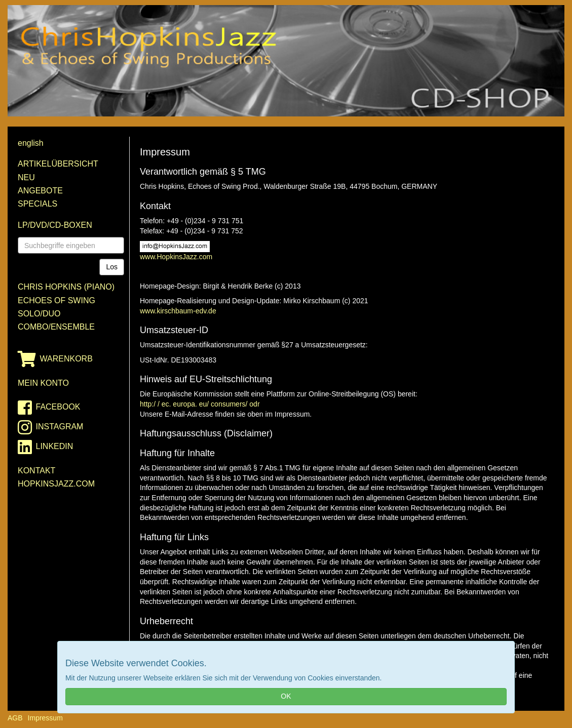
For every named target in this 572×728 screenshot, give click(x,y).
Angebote (40, 191)
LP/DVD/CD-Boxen (55, 225)
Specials (37, 204)
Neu (26, 177)
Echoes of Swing (56, 300)
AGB (15, 718)
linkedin (45, 447)
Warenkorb (55, 359)
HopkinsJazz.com (56, 484)
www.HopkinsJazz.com (176, 257)
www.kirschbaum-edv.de (178, 311)
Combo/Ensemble (56, 327)
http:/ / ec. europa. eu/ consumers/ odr (200, 404)
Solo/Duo (39, 314)
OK (286, 696)
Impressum (45, 718)
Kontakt (36, 471)
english (31, 143)
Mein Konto (43, 383)
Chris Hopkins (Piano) (66, 287)
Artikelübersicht (58, 164)
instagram (50, 427)
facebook (49, 408)
